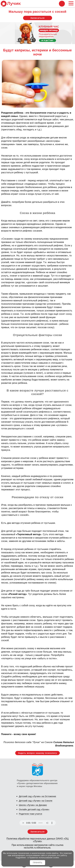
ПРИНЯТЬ (37, 863)
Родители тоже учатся (30, 814)
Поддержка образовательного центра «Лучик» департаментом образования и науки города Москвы (37, 783)
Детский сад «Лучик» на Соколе (36, 801)
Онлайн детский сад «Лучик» (34, 809)
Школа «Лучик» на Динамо (33, 805)
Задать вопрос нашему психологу (37, 753)
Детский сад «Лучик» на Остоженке (37, 796)
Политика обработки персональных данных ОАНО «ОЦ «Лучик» (38, 840)
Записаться (37, 18)
